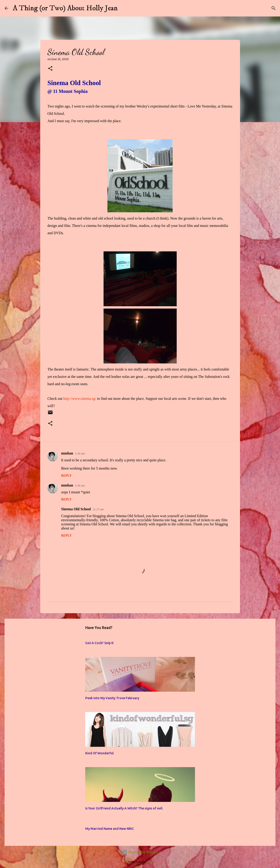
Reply (67, 476)
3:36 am (80, 453)
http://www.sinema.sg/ (80, 399)
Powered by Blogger (140, 852)
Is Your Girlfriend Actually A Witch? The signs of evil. (124, 808)
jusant (149, 862)
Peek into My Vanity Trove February (112, 698)
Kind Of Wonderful (99, 753)
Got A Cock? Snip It (99, 643)
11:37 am (98, 509)
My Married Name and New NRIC (110, 829)
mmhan (67, 453)
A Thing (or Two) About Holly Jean (65, 8)
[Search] (124, 8)
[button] (50, 69)
